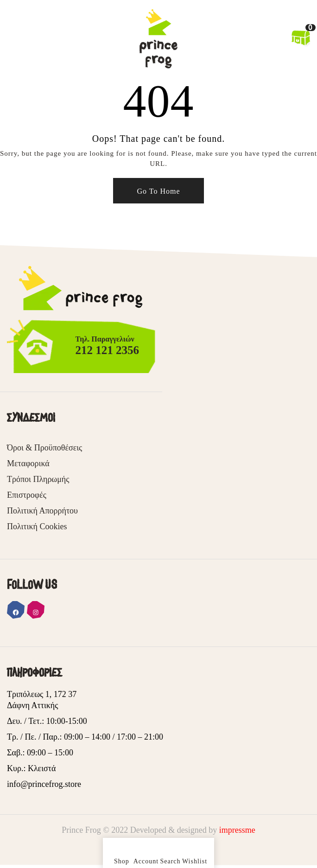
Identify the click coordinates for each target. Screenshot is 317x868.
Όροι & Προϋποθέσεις (44, 448)
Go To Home (158, 191)
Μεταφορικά (28, 463)
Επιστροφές (27, 495)
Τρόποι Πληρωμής (38, 479)
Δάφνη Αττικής (32, 705)
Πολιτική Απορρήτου (42, 511)
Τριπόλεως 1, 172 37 (42, 694)
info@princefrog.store (44, 784)
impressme (237, 830)
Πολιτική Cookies (37, 526)
